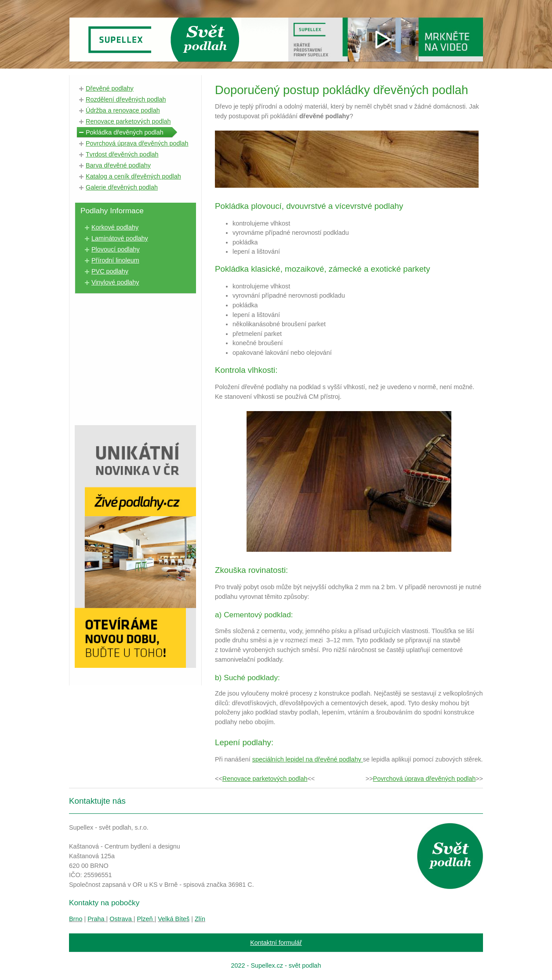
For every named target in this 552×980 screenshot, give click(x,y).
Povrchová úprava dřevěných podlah (425, 779)
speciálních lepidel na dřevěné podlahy (308, 759)
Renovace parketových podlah (265, 779)
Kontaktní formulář (276, 943)
